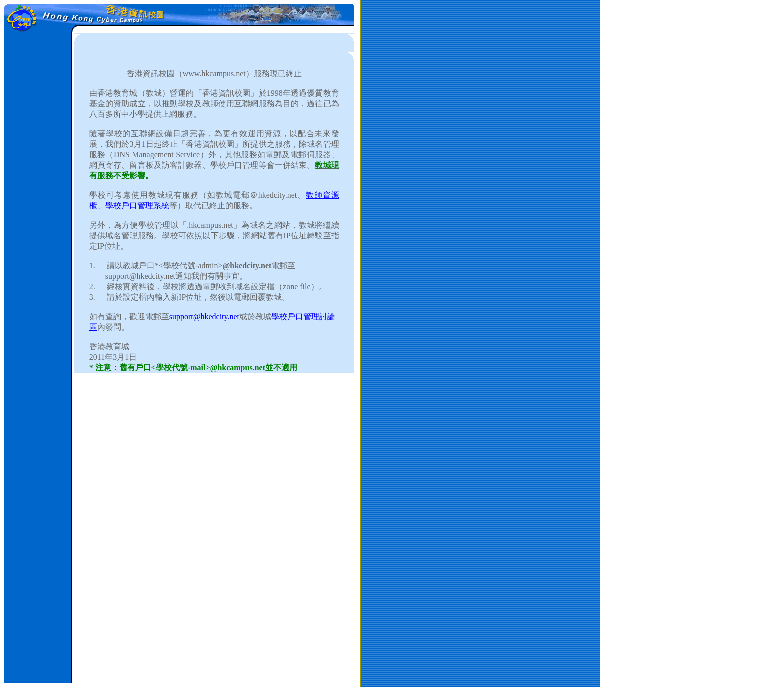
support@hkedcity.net (204, 317)
